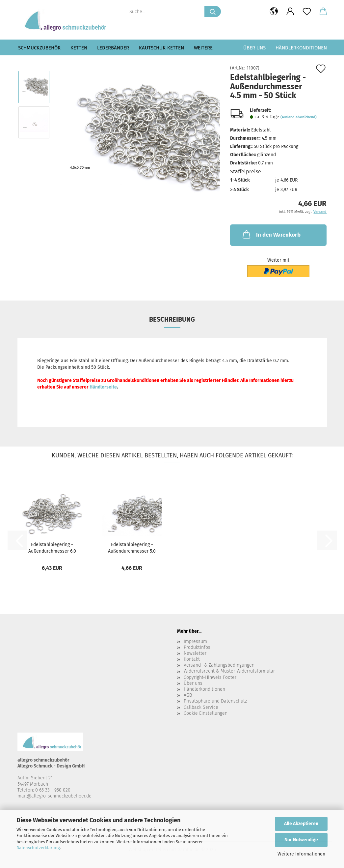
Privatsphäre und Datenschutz (215, 701)
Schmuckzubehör (39, 48)
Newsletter (195, 653)
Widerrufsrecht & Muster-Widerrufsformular (229, 671)
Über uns (254, 48)
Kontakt (192, 659)
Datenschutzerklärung (38, 848)
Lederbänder (113, 48)
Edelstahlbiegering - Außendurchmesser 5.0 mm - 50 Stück (132, 547)
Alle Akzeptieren (301, 824)
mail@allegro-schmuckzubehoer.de (54, 796)
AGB (188, 695)
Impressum (195, 641)
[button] (274, 12)
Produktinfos (197, 647)
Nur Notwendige (301, 840)
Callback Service (201, 707)
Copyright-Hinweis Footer (210, 677)
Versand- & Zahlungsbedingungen (219, 665)
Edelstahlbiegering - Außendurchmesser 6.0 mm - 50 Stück (52, 547)
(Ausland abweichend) (299, 117)
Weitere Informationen (301, 854)
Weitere (203, 48)
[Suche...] (213, 12)
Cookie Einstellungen (206, 713)
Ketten (79, 48)
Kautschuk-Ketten (161, 48)
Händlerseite (103, 387)
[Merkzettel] (307, 12)
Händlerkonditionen (301, 48)
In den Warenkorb (271, 234)
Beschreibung (172, 319)
